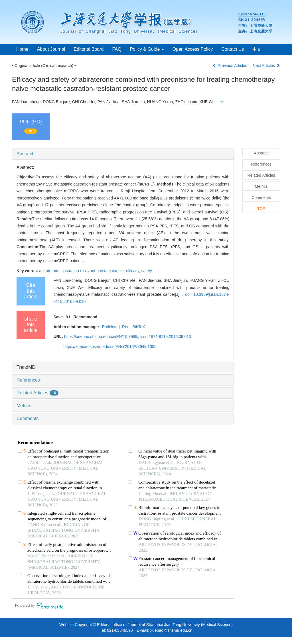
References (28, 380)
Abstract (25, 154)
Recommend (85, 317)
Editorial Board (89, 49)
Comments (28, 418)
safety (147, 271)
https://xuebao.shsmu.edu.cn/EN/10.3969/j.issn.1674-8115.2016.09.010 (128, 337)
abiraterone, (50, 271)
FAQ (117, 49)
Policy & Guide (147, 49)
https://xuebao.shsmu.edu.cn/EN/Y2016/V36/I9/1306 (110, 347)
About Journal (51, 49)
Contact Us (233, 49)
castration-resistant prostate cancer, (94, 271)
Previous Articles (230, 66)
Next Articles (266, 66)
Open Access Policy (193, 49)
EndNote (110, 327)
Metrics (24, 406)
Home (22, 49)
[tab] (123, 154)
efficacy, (134, 271)
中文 (257, 49)
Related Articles (37, 393)
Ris (125, 327)
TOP (261, 209)
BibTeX (139, 327)
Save (58, 317)
